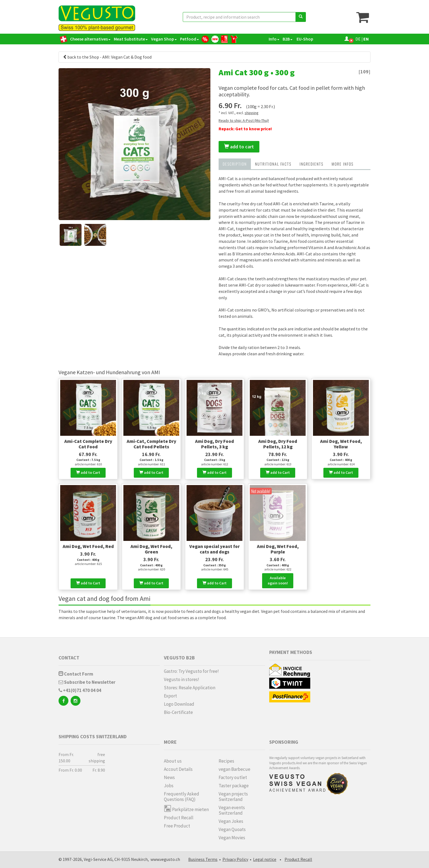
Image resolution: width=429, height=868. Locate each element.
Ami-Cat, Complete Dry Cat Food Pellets (151, 444)
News (169, 777)
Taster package (234, 786)
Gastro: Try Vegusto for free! (191, 671)
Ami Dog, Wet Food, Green (151, 549)
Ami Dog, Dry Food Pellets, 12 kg (278, 444)
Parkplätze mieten (186, 808)
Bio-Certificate (178, 712)
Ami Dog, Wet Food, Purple (278, 549)
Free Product (177, 826)
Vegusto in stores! (182, 679)
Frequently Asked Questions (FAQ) (182, 797)
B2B (288, 39)
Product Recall (179, 818)
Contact (69, 658)
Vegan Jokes (231, 821)
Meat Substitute (131, 39)
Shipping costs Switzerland (93, 736)
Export (170, 696)
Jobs (169, 786)
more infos (343, 164)
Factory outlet (233, 777)
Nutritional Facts (273, 164)
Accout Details (178, 769)
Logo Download (179, 704)
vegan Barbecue (234, 769)
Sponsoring (284, 742)
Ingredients (311, 164)
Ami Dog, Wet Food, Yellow (341, 444)
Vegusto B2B (179, 658)
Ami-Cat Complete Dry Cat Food (88, 444)
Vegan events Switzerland (232, 810)
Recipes (226, 761)
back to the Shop (81, 57)
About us (173, 761)
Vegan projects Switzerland (233, 797)
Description (235, 164)
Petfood (189, 39)
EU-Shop (305, 39)
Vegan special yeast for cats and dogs (215, 549)
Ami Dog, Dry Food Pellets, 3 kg (215, 444)
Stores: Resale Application (190, 688)
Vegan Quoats (232, 829)
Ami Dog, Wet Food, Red (88, 546)
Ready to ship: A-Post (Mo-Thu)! (244, 120)
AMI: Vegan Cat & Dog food (127, 57)
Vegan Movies (232, 838)
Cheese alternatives (90, 39)
